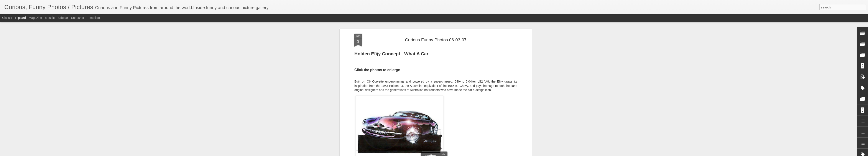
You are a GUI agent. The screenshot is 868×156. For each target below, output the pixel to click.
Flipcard (20, 18)
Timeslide (93, 18)
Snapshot (78, 18)
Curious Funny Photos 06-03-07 (436, 40)
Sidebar (63, 18)
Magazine (35, 18)
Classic (7, 18)
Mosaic (50, 18)
